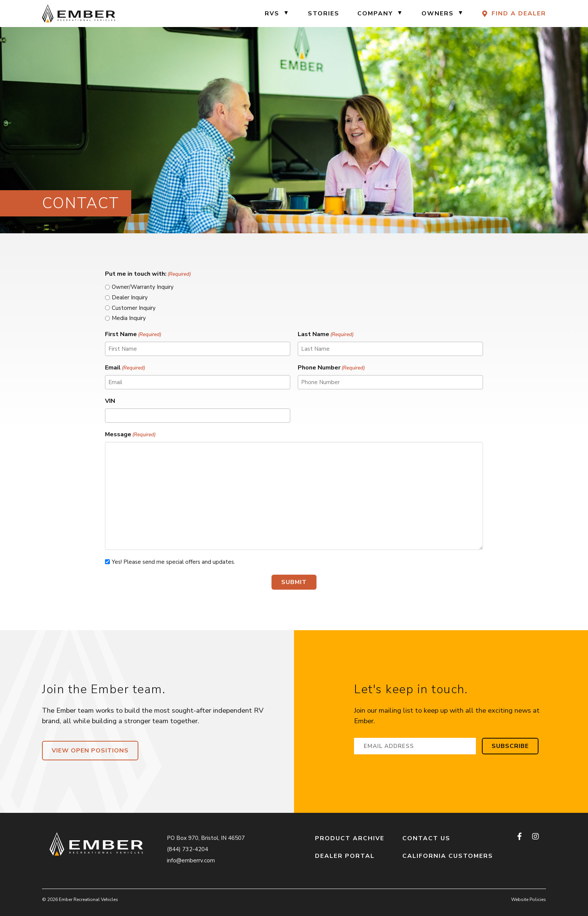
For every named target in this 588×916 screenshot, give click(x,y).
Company (375, 14)
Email (125, 368)
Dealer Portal (345, 856)
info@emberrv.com (191, 860)
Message (130, 435)
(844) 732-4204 (187, 849)
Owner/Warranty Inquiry (143, 287)
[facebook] (520, 836)
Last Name (326, 334)
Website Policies (529, 899)
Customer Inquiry (134, 308)
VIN (110, 401)
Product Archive (350, 838)
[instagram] (535, 836)
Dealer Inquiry (130, 297)
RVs (272, 14)
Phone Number (331, 368)
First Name (133, 334)
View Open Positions (90, 751)
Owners (438, 14)
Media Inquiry (129, 318)
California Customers (448, 856)
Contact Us (426, 838)
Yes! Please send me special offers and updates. (173, 562)
